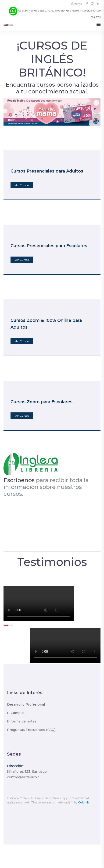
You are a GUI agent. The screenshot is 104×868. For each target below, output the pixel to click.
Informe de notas (22, 721)
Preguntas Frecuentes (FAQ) (31, 730)
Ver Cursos (22, 185)
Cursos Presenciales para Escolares (49, 246)
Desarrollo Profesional (26, 704)
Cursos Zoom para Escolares (41, 402)
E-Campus (16, 713)
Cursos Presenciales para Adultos (47, 171)
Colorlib (83, 802)
